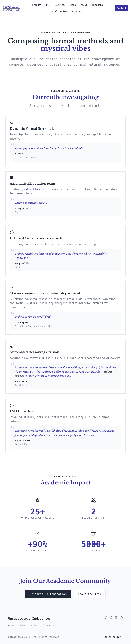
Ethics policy (112, 637)
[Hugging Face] (121, 618)
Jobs (73, 5)
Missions (77, 11)
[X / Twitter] (111, 618)
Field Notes (60, 11)
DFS (48, 5)
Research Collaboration (48, 594)
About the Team (90, 594)
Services (60, 5)
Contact (122, 8)
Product (37, 5)
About (84, 5)
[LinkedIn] (116, 618)
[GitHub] (106, 618)
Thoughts (97, 5)
